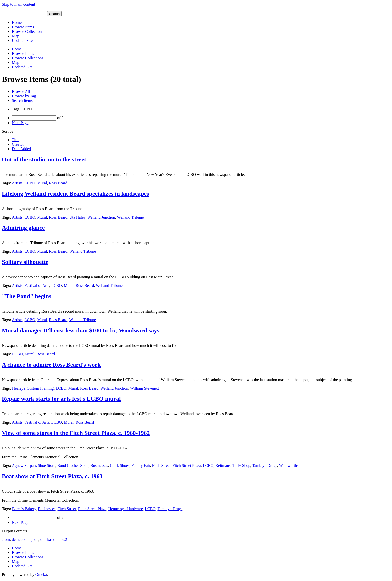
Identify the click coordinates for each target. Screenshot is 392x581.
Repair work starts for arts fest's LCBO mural (61, 399)
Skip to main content (19, 4)
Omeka (41, 575)
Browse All (21, 91)
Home (17, 22)
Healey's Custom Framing (33, 388)
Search (54, 14)
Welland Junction (101, 217)
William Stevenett (145, 388)
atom (6, 540)
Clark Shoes (120, 466)
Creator (18, 144)
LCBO (30, 183)
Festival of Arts (37, 285)
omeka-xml (50, 540)
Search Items (22, 100)
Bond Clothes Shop (73, 466)
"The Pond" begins (27, 296)
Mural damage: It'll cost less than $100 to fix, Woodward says (81, 330)
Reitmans (223, 466)
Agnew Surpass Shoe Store (34, 466)
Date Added (21, 149)
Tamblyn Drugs (265, 466)
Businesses (99, 466)
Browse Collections (28, 31)
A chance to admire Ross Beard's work (51, 365)
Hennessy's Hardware (126, 509)
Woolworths (289, 466)
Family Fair (141, 466)
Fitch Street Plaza (187, 466)
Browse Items (23, 27)
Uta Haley (77, 217)
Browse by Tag (24, 96)
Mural (42, 183)
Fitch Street (161, 466)
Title (16, 140)
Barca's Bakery (24, 509)
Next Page (20, 123)
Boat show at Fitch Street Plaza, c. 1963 (52, 476)
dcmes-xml (21, 540)
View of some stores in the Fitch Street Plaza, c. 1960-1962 (76, 433)
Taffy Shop (242, 466)
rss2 (64, 540)
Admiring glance (23, 228)
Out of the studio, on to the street (44, 159)
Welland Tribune (131, 217)
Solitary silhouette (25, 262)
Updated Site (22, 40)
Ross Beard (58, 183)
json (35, 540)
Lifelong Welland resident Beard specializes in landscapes (76, 194)
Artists (17, 183)
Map (16, 36)
